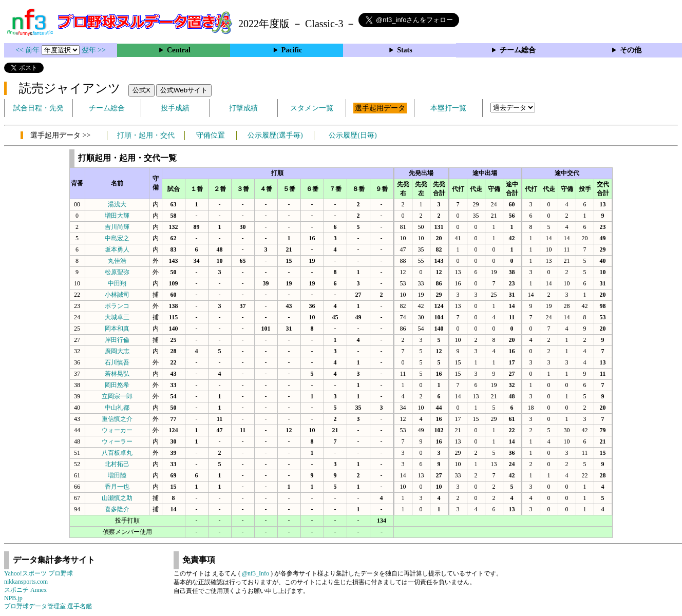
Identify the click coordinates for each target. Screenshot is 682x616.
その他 (631, 50)
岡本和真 (117, 329)
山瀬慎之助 (117, 498)
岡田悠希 (117, 385)
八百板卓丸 (117, 453)
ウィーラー (117, 441)
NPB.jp (13, 598)
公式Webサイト (184, 90)
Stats (405, 50)
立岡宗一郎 (117, 396)
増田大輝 (117, 216)
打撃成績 (243, 108)
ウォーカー (117, 430)
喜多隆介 (117, 509)
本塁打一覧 (448, 108)
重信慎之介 (117, 419)
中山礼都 (117, 408)
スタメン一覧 (312, 108)
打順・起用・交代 (146, 135)
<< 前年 (29, 50)
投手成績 (175, 108)
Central (179, 50)
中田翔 (117, 283)
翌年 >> (94, 50)
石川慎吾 (117, 362)
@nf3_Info (255, 573)
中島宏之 (117, 238)
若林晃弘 (117, 374)
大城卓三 (117, 317)
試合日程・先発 (39, 108)
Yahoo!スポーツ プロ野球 (39, 573)
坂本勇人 (117, 249)
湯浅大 (117, 204)
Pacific (292, 50)
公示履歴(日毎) (353, 135)
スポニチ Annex (25, 590)
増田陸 (117, 475)
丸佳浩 (117, 261)
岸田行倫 (117, 340)
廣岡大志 (117, 351)
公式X (141, 90)
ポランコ (117, 306)
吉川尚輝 (117, 227)
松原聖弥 (117, 272)
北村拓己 (117, 464)
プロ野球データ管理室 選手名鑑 (48, 606)
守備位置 (211, 135)
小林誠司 (117, 295)
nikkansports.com (26, 582)
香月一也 (117, 487)
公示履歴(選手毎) (275, 135)
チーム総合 (518, 50)
